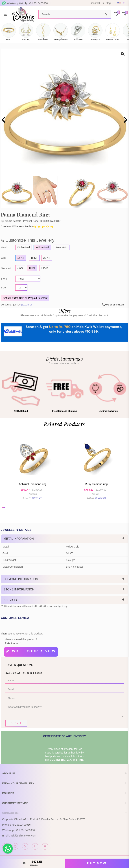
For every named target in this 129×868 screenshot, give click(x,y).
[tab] (64, 539)
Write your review (34, 651)
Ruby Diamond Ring (96, 484)
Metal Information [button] (19, 539)
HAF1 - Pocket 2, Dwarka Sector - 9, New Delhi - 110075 (53, 819)
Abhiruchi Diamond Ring (33, 484)
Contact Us (98, 3)
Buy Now (97, 863)
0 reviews (6, 226)
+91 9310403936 (21, 825)
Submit (16, 723)
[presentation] (4, 120)
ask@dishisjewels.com (23, 836)
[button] (62, 362)
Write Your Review (23, 226)
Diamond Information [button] (21, 579)
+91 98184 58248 (115, 305)
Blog (108, 3)
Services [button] (11, 600)
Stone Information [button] (19, 590)
